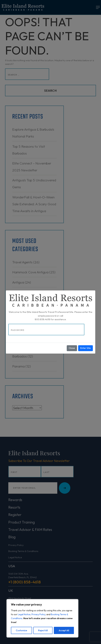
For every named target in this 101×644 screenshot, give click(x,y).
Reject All (43, 630)
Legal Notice (24, 614)
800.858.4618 (42, 319)
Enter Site (85, 348)
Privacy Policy (38, 614)
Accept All (64, 630)
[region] (42, 618)
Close (72, 348)
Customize (21, 630)
